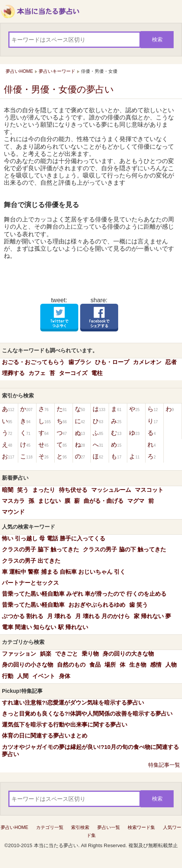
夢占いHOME (14, 827)
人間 (23, 676)
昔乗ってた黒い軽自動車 (33, 605)
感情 (156, 665)
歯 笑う (138, 605)
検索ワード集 (141, 827)
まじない (49, 501)
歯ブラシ (80, 362)
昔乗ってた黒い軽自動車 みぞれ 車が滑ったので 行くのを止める (84, 594)
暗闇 (8, 490)
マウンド (13, 512)
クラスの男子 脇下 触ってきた (40, 549)
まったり (44, 490)
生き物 (138, 665)
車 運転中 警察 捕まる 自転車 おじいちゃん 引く (64, 572)
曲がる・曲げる (104, 501)
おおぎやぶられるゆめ (97, 605)
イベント (44, 676)
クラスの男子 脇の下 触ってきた (124, 549)
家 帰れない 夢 (152, 616)
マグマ (136, 501)
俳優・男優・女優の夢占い (59, 89)
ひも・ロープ (112, 362)
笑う (23, 490)
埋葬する (13, 373)
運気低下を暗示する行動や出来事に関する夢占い (65, 724)
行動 (8, 676)
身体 (65, 676)
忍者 (171, 362)
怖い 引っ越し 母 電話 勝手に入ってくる (54, 538)
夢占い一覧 (109, 827)
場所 (110, 665)
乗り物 (90, 654)
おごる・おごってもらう (33, 362)
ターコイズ (73, 373)
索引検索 (80, 827)
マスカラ (13, 501)
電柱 (97, 373)
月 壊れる (59, 616)
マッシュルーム (111, 490)
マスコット (149, 490)
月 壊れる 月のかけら (102, 616)
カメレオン (147, 362)
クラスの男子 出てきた (31, 561)
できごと (66, 654)
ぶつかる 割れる (23, 616)
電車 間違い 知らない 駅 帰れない (45, 627)
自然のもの (71, 665)
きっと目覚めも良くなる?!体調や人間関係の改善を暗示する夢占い (87, 713)
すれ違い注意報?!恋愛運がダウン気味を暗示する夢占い (73, 702)
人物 (171, 665)
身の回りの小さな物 (28, 665)
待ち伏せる (73, 490)
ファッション (19, 654)
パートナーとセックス (30, 583)
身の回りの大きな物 (128, 654)
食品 (95, 665)
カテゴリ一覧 (50, 827)
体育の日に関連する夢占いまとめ (45, 735)
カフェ (37, 373)
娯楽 (46, 654)
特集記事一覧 (164, 765)
